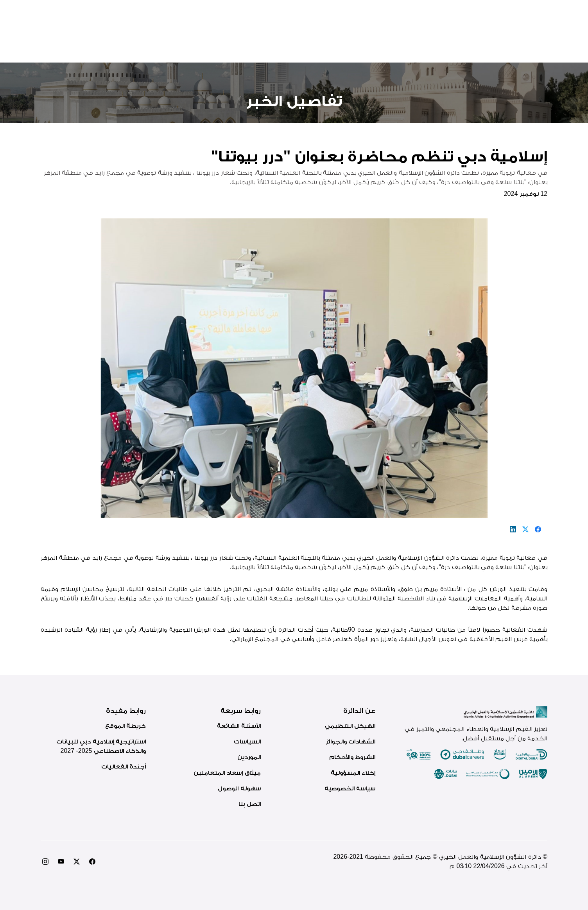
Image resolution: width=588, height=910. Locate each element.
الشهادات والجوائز (350, 741)
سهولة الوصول (239, 788)
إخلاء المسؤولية (353, 773)
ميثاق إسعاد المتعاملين (227, 773)
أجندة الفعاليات (124, 766)
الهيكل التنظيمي (350, 726)
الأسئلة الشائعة (239, 726)
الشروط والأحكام (352, 757)
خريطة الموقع (125, 726)
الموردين (249, 757)
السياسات (247, 741)
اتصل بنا (249, 804)
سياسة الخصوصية (350, 788)
